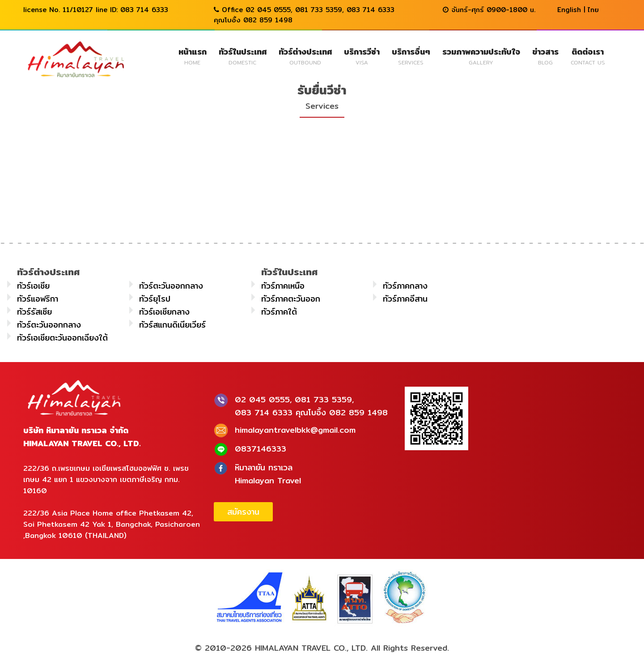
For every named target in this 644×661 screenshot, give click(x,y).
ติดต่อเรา (588, 56)
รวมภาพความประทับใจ (481, 56)
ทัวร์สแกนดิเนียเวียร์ (172, 325)
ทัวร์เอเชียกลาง (164, 312)
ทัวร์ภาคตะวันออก (291, 299)
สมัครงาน (243, 512)
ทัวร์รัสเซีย (34, 312)
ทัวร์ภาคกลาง (405, 286)
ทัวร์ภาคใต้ (279, 312)
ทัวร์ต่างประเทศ (305, 56)
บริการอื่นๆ (411, 56)
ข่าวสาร (545, 56)
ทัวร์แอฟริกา (38, 299)
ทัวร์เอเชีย (33, 286)
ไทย (593, 10)
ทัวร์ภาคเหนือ (283, 286)
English (569, 10)
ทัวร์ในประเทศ (243, 56)
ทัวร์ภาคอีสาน (405, 299)
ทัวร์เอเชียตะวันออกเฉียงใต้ (62, 338)
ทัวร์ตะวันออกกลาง (171, 286)
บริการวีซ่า (362, 56)
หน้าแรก (193, 56)
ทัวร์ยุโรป (155, 299)
